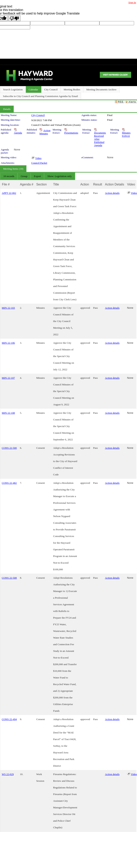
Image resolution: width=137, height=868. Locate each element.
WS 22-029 (8, 774)
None (17, 150)
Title (56, 184)
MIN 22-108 (8, 413)
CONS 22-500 (9, 448)
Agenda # (27, 184)
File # (6, 184)
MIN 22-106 (8, 343)
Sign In (132, 2)
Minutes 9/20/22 (126, 134)
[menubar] (38, 176)
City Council (38, 115)
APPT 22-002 (9, 193)
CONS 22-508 (9, 578)
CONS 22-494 (9, 719)
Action (85, 184)
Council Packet (39, 163)
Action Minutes (45, 132)
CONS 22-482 (9, 483)
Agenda (18, 133)
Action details (112, 193)
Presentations (71, 133)
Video (38, 158)
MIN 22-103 (8, 308)
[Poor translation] (14, 18)
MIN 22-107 (8, 378)
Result (98, 184)
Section (41, 184)
